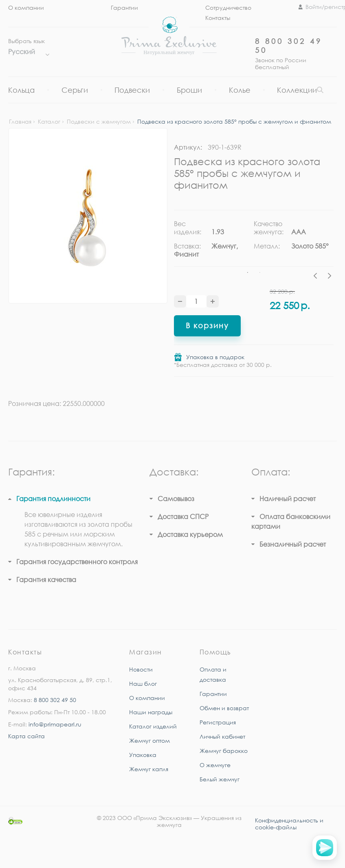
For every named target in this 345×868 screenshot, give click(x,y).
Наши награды (151, 712)
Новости (141, 669)
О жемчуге (215, 765)
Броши (189, 90)
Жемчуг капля (149, 769)
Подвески (132, 90)
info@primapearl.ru (55, 724)
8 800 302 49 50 (55, 700)
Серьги (75, 90)
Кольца (21, 90)
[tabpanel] (214, 242)
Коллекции (297, 90)
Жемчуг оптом (149, 740)
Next (330, 277)
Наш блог (143, 684)
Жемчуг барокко (224, 751)
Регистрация (218, 722)
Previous (317, 277)
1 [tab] (248, 273)
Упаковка (143, 755)
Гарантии (124, 8)
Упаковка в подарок (215, 357)
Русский (27, 52)
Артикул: (188, 147)
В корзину (207, 325)
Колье (240, 90)
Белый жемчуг (220, 779)
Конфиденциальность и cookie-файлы (289, 824)
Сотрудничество (228, 8)
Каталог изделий (153, 726)
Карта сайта (26, 736)
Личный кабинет (222, 736)
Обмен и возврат (224, 708)
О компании (26, 8)
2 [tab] (260, 273)
